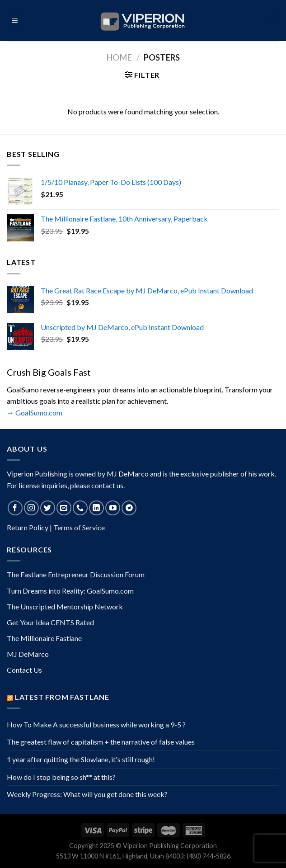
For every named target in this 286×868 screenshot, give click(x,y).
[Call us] (80, 508)
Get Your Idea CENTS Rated (50, 622)
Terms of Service (79, 527)
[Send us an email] (64, 508)
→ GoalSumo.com (35, 413)
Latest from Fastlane (62, 697)
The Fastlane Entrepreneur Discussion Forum (76, 574)
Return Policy (28, 527)
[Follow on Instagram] (31, 508)
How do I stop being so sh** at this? (61, 777)
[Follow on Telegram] (129, 508)
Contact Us (24, 670)
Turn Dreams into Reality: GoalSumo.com (70, 591)
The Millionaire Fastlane (44, 638)
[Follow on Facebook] (15, 508)
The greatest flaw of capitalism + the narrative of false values (101, 742)
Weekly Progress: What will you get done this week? (87, 794)
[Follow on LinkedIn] (96, 508)
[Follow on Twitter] (48, 508)
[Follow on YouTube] (113, 508)
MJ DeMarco (28, 654)
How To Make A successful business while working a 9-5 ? (96, 724)
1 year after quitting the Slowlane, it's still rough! (81, 759)
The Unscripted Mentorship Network (65, 606)
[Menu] (15, 21)
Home (119, 57)
